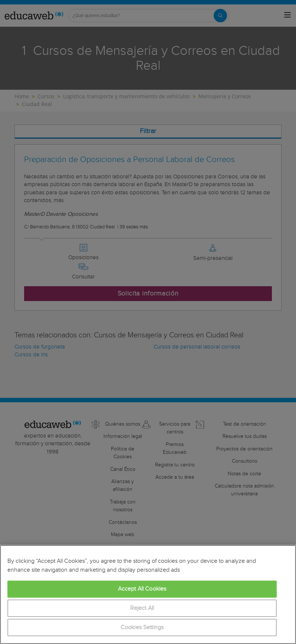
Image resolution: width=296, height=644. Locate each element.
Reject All (142, 608)
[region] (148, 595)
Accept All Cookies (142, 589)
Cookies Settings (142, 628)
